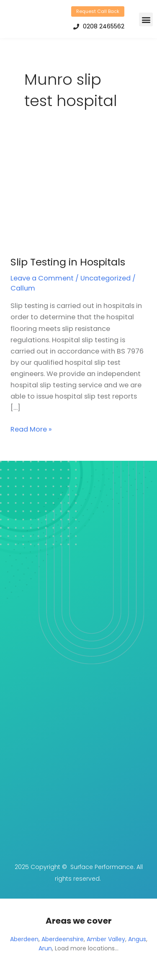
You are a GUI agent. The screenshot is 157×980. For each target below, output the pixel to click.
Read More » (31, 429)
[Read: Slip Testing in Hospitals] (78, 194)
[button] (146, 19)
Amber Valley (106, 939)
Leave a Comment (42, 278)
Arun (45, 948)
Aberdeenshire (63, 939)
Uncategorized (106, 278)
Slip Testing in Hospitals (68, 262)
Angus (137, 939)
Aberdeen (24, 939)
